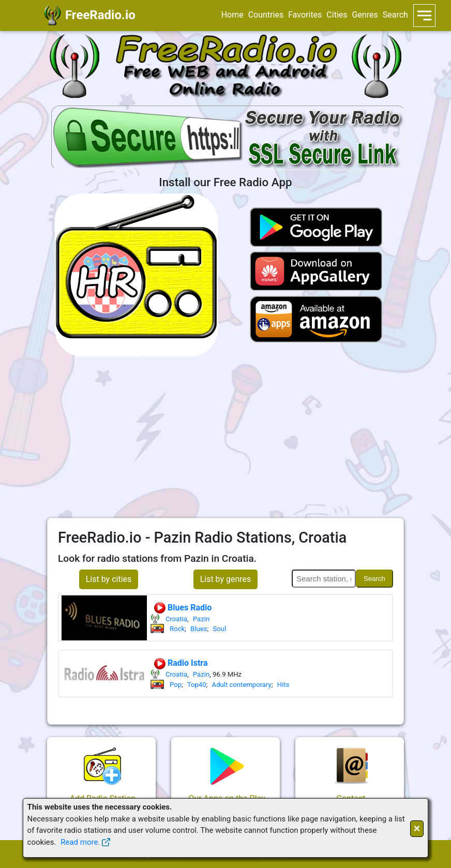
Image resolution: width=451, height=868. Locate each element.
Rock (177, 629)
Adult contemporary (242, 685)
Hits (283, 685)
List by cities (109, 579)
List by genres (226, 579)
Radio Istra (181, 664)
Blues (199, 629)
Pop (176, 685)
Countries (266, 15)
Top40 (197, 685)
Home (232, 15)
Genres (365, 15)
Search (395, 15)
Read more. (80, 842)
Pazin (201, 619)
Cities (337, 15)
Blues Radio (182, 608)
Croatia (176, 619)
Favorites (305, 15)
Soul (219, 629)
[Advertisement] (226, 437)
